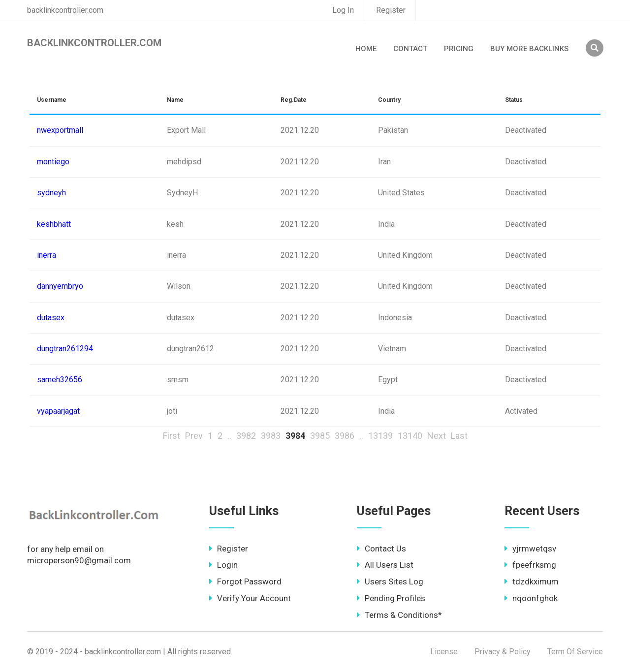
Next (437, 436)
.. (229, 436)
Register (391, 10)
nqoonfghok (531, 598)
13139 (380, 436)
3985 (320, 436)
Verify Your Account (250, 598)
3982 (246, 436)
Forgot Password (245, 581)
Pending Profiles (391, 598)
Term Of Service (575, 652)
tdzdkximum (532, 581)
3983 (271, 436)
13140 (410, 436)
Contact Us (381, 549)
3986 (345, 436)
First (172, 436)
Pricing (459, 49)
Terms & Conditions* (399, 615)
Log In (343, 10)
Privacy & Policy (503, 652)
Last (459, 436)
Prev (194, 436)
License (444, 652)
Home (366, 49)
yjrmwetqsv (530, 549)
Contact (410, 49)
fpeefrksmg (530, 565)
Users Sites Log (390, 581)
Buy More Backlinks (529, 49)
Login (223, 565)
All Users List (385, 565)
